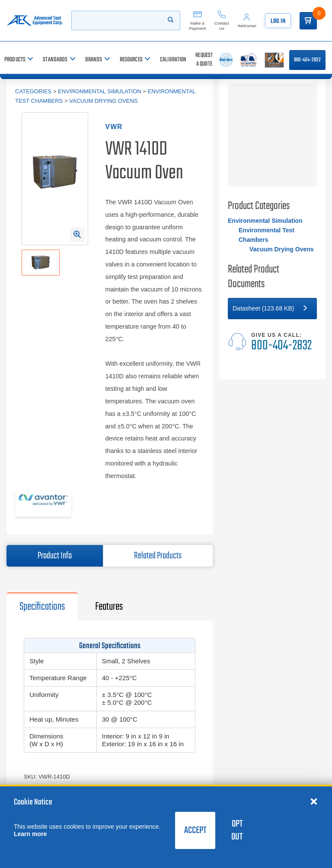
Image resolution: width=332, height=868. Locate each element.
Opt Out (237, 830)
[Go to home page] (35, 21)
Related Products (158, 556)
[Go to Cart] (308, 21)
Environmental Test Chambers (267, 235)
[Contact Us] (222, 21)
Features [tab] (109, 607)
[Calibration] (173, 60)
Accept (195, 830)
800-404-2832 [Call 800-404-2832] (307, 60)
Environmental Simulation (100, 91)
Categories (33, 91)
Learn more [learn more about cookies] (30, 834)
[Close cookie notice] (314, 801)
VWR (114, 127)
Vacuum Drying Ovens (103, 101)
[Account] (247, 21)
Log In (278, 21)
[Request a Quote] (204, 60)
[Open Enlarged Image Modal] (77, 234)
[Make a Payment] (197, 21)
